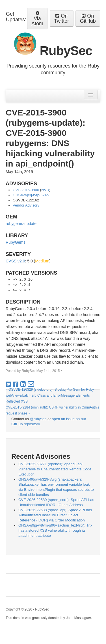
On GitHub (88, 18)
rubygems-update (21, 224)
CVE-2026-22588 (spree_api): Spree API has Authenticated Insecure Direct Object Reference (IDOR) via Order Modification (55, 515)
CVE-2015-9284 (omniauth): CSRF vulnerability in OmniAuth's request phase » (52, 410)
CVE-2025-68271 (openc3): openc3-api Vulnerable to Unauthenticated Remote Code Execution (55, 469)
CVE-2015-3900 (26, 190)
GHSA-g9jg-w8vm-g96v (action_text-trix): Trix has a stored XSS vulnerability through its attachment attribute (55, 530)
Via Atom (37, 19)
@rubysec (38, 419)
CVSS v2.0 (15, 261)
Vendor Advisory (26, 205)
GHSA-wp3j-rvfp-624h (31, 195)
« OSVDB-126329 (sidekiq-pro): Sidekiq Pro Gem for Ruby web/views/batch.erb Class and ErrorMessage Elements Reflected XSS (50, 395)
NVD (45, 190)
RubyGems (16, 242)
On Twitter (61, 18)
